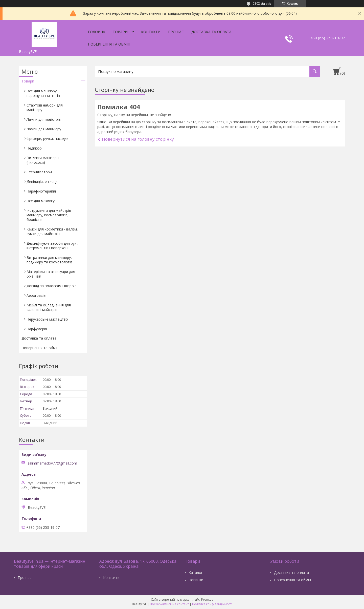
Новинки (196, 580)
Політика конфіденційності (212, 604)
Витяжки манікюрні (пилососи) (43, 160)
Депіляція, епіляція (42, 182)
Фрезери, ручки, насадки (48, 139)
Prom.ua (207, 600)
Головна (97, 32)
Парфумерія (37, 329)
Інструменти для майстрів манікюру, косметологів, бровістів (49, 215)
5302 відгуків (262, 3)
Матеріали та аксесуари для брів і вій (51, 274)
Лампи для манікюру (44, 129)
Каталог (196, 572)
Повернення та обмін (109, 44)
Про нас (176, 32)
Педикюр (34, 148)
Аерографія (36, 295)
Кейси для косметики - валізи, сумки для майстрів (52, 231)
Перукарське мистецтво (47, 319)
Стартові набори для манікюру (45, 107)
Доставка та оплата (211, 32)
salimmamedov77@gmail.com (52, 463)
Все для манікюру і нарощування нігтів (43, 93)
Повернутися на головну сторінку (138, 139)
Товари (120, 32)
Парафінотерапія (41, 191)
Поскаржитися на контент (169, 604)
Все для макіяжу (41, 201)
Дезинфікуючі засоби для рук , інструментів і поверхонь (52, 246)
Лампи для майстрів (44, 119)
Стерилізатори (39, 172)
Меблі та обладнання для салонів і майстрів (49, 307)
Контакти (151, 32)
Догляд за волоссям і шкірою (52, 286)
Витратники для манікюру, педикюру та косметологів (49, 260)
